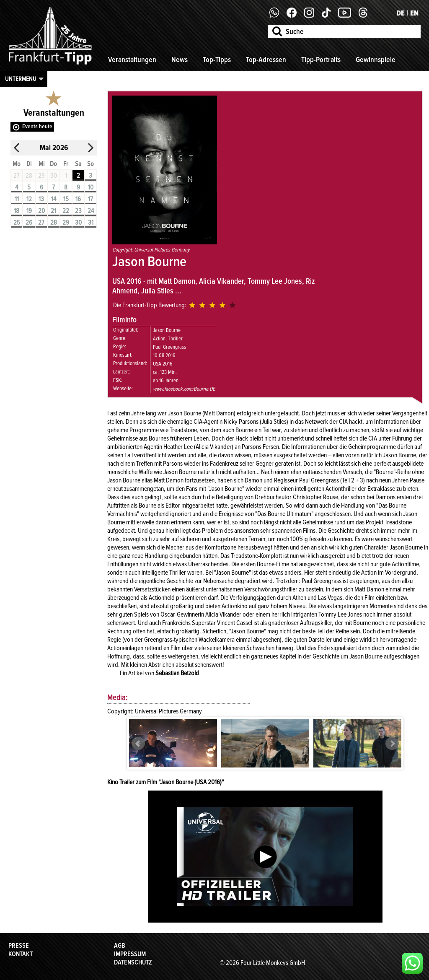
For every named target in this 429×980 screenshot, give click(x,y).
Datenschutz (133, 962)
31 (91, 223)
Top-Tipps (217, 60)
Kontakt (21, 954)
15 (66, 199)
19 (29, 211)
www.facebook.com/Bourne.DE (184, 389)
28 (54, 223)
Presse (19, 946)
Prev (138, 744)
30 (78, 223)
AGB (120, 946)
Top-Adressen (266, 60)
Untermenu (21, 79)
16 (78, 199)
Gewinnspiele (376, 60)
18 (17, 211)
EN (414, 13)
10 (91, 187)
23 (78, 211)
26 (29, 223)
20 (41, 211)
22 (66, 211)
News (180, 60)
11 (17, 199)
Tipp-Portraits (321, 60)
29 (66, 223)
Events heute (37, 126)
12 (29, 199)
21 (53, 211)
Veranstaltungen (132, 60)
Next (392, 744)
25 (17, 223)
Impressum (130, 954)
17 (90, 199)
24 (91, 211)
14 (54, 199)
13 (41, 199)
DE (401, 13)
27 (41, 223)
